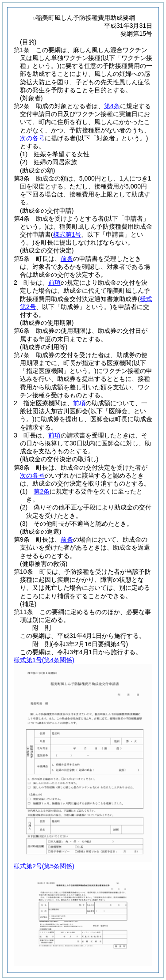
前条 (67, 259)
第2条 (42, 491)
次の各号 (32, 138)
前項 (54, 283)
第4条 (112, 106)
